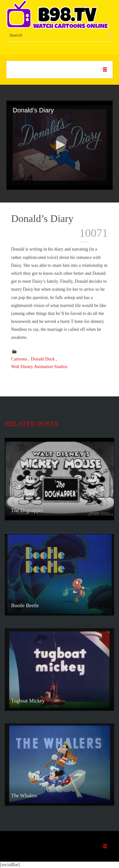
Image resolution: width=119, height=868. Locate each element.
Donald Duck (43, 359)
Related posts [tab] (32, 424)
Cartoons (19, 359)
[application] (60, 145)
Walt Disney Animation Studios (39, 367)
